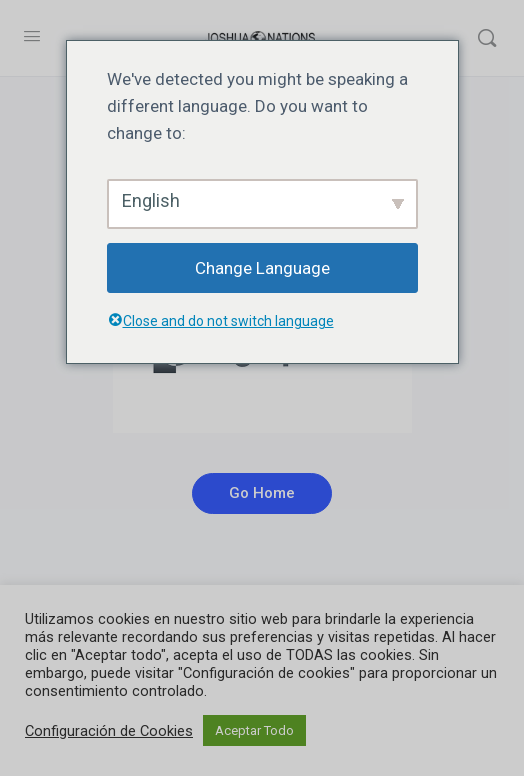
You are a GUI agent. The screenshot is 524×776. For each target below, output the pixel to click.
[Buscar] (487, 38)
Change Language (262, 268)
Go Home (262, 493)
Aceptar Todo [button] (254, 730)
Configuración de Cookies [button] (109, 731)
